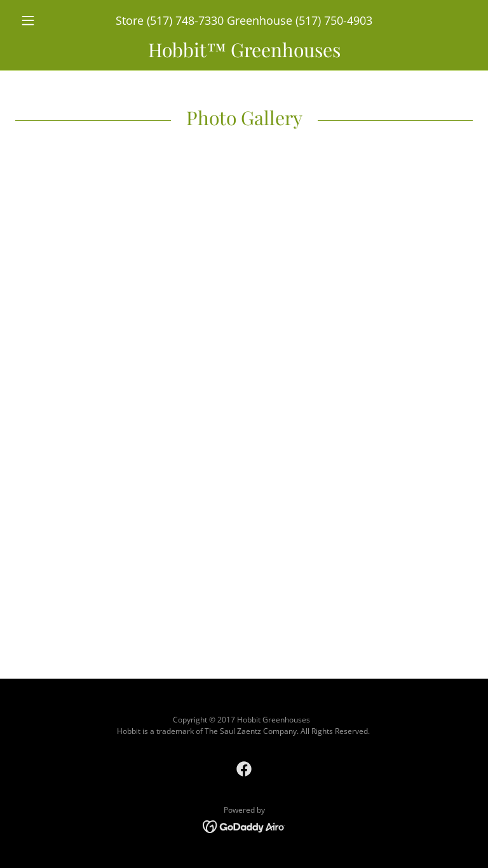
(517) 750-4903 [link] (334, 20)
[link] (244, 53)
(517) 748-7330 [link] (185, 20)
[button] (50, 20)
